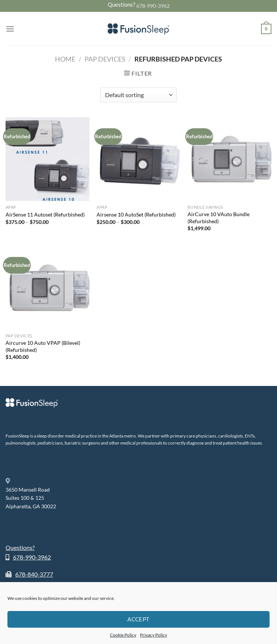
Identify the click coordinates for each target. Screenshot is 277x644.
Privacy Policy (154, 635)
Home (65, 59)
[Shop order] (138, 95)
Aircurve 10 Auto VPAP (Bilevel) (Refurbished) (43, 346)
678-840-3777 (34, 574)
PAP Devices (105, 59)
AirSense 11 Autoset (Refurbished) (45, 214)
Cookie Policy (123, 635)
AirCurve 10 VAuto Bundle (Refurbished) (219, 218)
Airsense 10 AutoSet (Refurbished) (136, 214)
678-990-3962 (153, 6)
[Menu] (10, 29)
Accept (138, 619)
